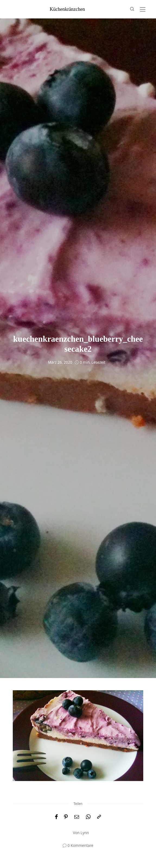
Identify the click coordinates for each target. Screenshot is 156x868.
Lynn (85, 833)
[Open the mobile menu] (143, 10)
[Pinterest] (66, 817)
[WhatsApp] (88, 817)
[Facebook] (56, 817)
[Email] (77, 817)
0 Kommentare (80, 845)
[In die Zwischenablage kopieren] (99, 817)
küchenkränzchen (67, 9)
